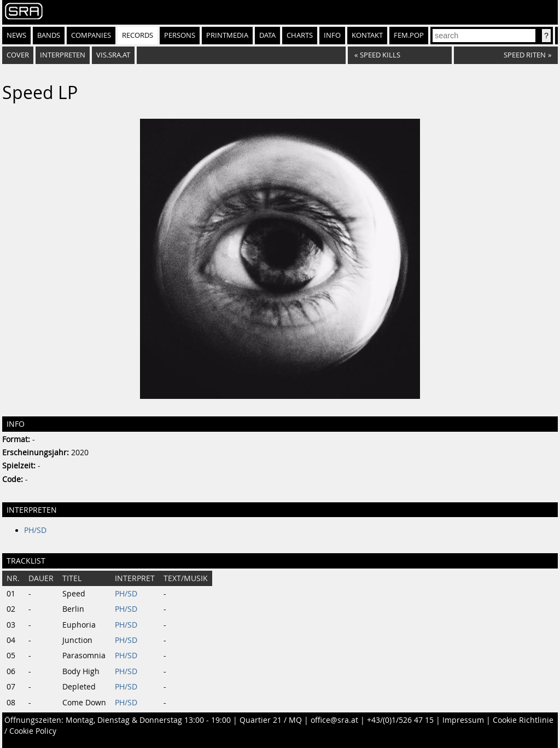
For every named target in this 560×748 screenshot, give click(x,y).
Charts (300, 35)
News (16, 35)
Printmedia (227, 35)
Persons (180, 35)
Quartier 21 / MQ (271, 720)
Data (267, 35)
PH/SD (35, 530)
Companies (91, 35)
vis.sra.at (113, 55)
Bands (49, 35)
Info (332, 35)
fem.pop (409, 35)
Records (138, 35)
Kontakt (367, 35)
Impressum (463, 720)
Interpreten (63, 55)
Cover (18, 55)
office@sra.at (334, 720)
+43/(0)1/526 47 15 (400, 720)
